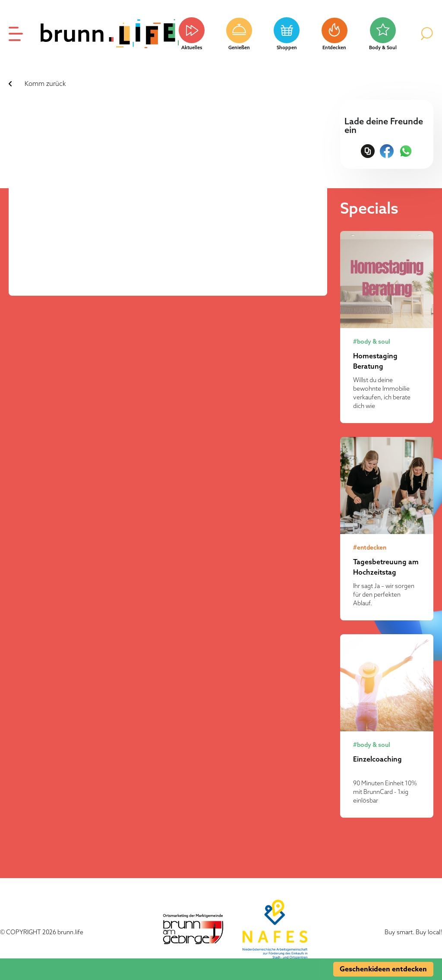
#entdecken (370, 547)
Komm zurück (45, 84)
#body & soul (372, 341)
